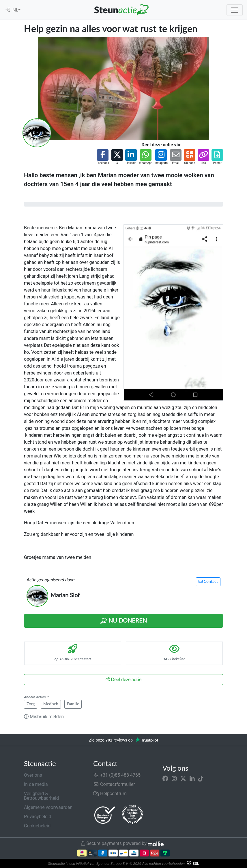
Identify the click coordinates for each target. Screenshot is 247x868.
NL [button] (15, 10)
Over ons (33, 775)
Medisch (51, 704)
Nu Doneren (124, 621)
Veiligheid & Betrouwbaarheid (41, 796)
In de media (36, 784)
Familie (73, 704)
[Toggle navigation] (235, 10)
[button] (103, 157)
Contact (208, 581)
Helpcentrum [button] (110, 794)
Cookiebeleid (37, 826)
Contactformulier (114, 784)
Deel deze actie (124, 679)
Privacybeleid (38, 817)
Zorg (31, 704)
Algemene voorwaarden (48, 807)
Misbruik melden (44, 717)
